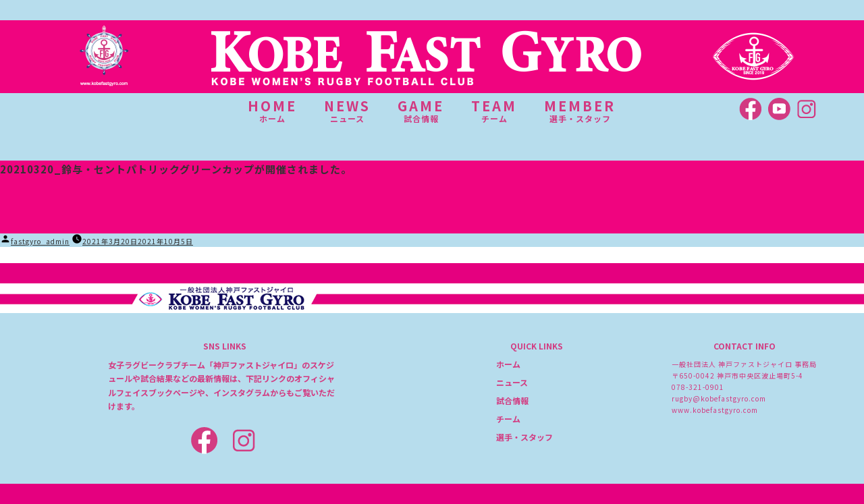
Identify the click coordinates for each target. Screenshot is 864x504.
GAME (421, 111)
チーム (508, 419)
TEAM (494, 111)
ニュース (512, 382)
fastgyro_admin (40, 241)
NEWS (347, 111)
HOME (272, 111)
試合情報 (512, 400)
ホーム (508, 364)
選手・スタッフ (524, 437)
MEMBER (580, 111)
